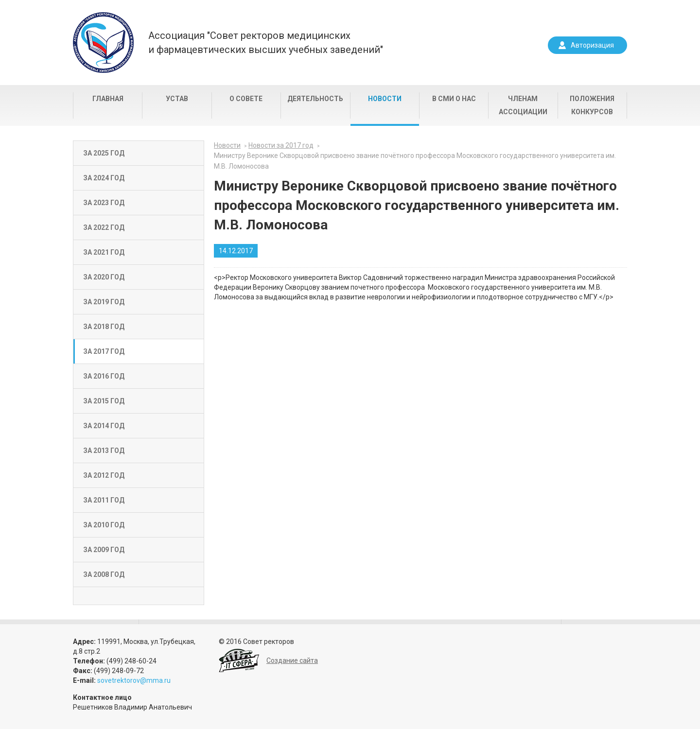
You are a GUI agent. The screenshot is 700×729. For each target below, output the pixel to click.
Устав (177, 99)
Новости (385, 99)
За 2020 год (104, 277)
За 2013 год (104, 451)
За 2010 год (104, 525)
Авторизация (592, 45)
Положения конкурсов (592, 105)
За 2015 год (104, 401)
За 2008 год (104, 574)
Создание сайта (292, 660)
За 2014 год (104, 426)
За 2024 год (104, 178)
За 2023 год (104, 203)
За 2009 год (104, 550)
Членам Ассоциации (523, 105)
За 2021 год (104, 252)
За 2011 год (104, 500)
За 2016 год (104, 376)
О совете (246, 99)
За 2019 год (104, 302)
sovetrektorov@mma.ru (134, 680)
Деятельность (315, 99)
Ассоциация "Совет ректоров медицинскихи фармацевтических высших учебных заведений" (266, 43)
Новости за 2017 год (281, 145)
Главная (108, 99)
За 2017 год (104, 351)
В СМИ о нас (454, 99)
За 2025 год (104, 153)
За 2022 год (104, 227)
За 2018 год (104, 327)
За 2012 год (104, 475)
